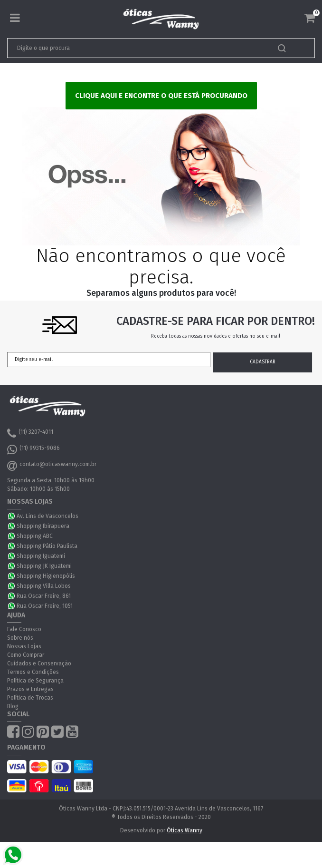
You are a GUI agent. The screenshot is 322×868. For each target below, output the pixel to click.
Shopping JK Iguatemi (44, 566)
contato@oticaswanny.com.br (52, 466)
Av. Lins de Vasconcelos (47, 516)
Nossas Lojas (24, 646)
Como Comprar (26, 655)
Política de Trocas (30, 698)
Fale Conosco (24, 629)
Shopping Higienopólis (46, 576)
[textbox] (131, 48)
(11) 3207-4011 (30, 433)
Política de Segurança (35, 681)
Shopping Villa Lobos (44, 586)
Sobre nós (20, 638)
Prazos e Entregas (30, 689)
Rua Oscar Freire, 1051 (45, 606)
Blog (13, 706)
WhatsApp (12, 516)
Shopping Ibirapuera (43, 526)
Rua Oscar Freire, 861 (44, 596)
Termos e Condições (33, 672)
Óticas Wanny (185, 830)
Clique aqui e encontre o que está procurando (161, 96)
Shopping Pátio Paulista (47, 546)
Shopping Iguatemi (41, 556)
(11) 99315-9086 (33, 449)
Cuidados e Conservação (39, 663)
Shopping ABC (35, 536)
